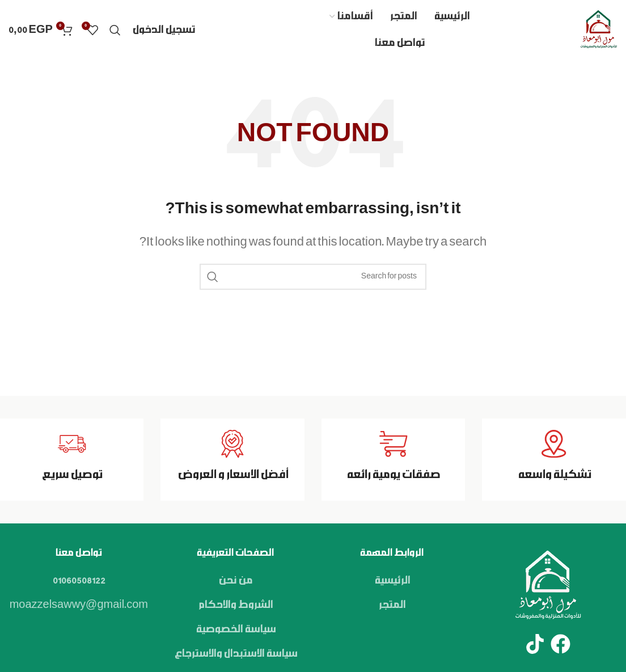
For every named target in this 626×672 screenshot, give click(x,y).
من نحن (235, 581)
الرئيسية (392, 581)
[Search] (115, 30)
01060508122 (79, 581)
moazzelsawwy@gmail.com (79, 605)
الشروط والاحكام (235, 605)
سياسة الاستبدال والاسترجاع (236, 654)
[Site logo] (598, 30)
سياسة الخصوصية (236, 629)
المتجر (392, 605)
